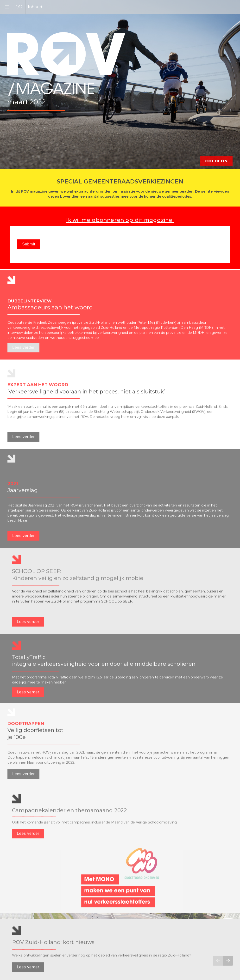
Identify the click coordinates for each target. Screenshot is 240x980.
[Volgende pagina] (228, 961)
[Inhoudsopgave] (7, 7)
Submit (29, 244)
